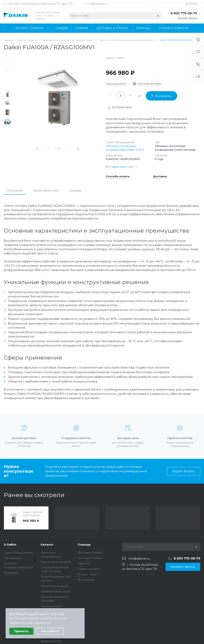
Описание (15, 191)
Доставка (160, 176)
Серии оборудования (18, 553)
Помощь (84, 544)
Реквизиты (11, 573)
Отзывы (75, 191)
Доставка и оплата (90, 553)
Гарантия (84, 563)
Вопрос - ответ (88, 574)
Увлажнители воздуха (55, 591)
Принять (21, 631)
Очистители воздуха (54, 586)
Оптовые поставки (90, 558)
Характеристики (46, 191)
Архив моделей (51, 641)
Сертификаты (13, 558)
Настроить (50, 631)
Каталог (47, 544)
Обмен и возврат (89, 569)
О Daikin (10, 544)
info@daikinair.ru (97, 4)
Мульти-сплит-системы (56, 562)
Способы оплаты (118, 176)
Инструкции (86, 580)
